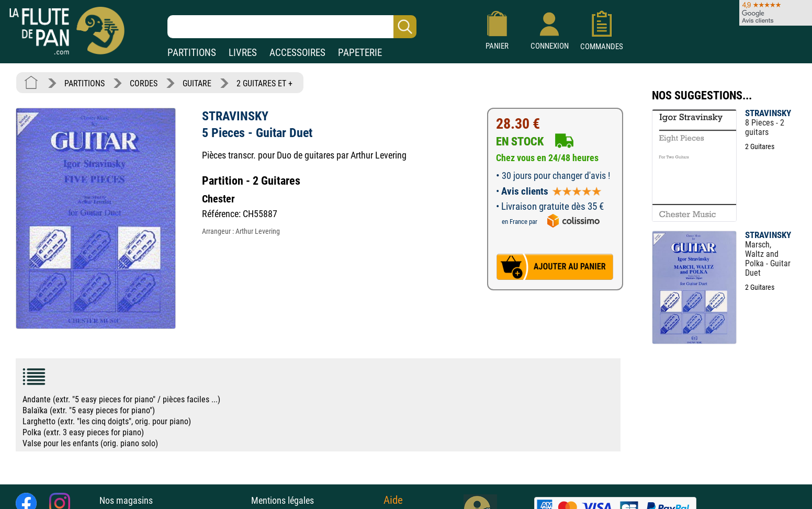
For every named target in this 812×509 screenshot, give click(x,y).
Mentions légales (283, 500)
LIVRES (243, 53)
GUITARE (197, 83)
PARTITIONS (192, 53)
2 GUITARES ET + (264, 83)
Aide (393, 500)
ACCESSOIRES (297, 53)
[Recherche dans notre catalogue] (292, 27)
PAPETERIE (360, 53)
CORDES (144, 83)
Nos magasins (126, 500)
